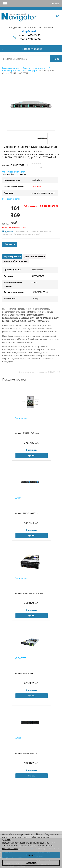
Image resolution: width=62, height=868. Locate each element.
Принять (31, 855)
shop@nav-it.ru (31, 31)
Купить (32, 456)
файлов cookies (10, 848)
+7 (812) (30, 35)
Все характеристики (12, 199)
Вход (57, 4)
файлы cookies (33, 834)
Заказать (10, 244)
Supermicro (21, 418)
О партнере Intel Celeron (14, 172)
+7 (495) (30, 39)
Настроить (31, 863)
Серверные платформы (34, 68)
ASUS (18, 498)
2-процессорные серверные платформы (26, 69)
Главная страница (11, 68)
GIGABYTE (21, 658)
